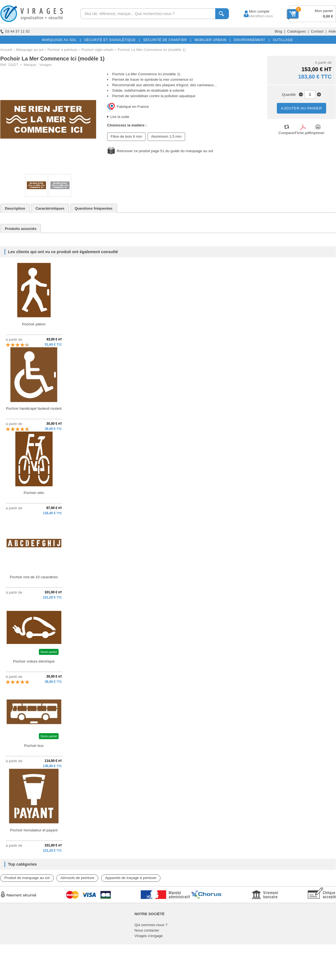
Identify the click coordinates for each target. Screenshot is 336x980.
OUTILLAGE (282, 40)
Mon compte (254, 11)
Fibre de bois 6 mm (126, 136)
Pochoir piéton (34, 324)
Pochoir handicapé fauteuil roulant (34, 408)
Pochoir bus (34, 746)
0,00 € (328, 16)
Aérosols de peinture (77, 878)
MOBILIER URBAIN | (212, 40)
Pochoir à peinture (62, 50)
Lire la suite (120, 117)
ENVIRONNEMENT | (251, 40)
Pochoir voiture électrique (34, 661)
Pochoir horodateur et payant (34, 830)
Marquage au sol (30, 50)
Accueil (6, 50)
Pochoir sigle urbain (97, 50)
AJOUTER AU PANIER (301, 108)
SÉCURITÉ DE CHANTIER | (166, 40)
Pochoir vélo (34, 493)
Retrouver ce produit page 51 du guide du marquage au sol (165, 151)
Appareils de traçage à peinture (131, 878)
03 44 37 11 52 (15, 31)
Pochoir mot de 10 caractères (34, 577)
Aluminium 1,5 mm (166, 136)
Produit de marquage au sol (27, 878)
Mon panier (324, 11)
